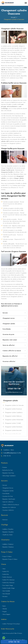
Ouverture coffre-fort (9, 361)
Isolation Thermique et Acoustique (11, 624)
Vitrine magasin (6, 614)
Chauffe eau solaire (8, 535)
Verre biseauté (6, 594)
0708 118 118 (14, 642)
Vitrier (4, 569)
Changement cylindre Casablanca (14, 413)
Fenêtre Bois (6, 574)
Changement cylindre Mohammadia (14, 420)
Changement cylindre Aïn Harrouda (14, 405)
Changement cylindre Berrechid (13, 430)
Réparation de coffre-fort (10, 356)
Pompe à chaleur (7, 556)
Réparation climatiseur (8, 547)
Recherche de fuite (8, 470)
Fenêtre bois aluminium (8, 583)
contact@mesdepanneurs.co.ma (14, 392)
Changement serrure (9, 318)
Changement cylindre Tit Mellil (13, 423)
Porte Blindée (7, 329)
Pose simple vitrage (8, 585)
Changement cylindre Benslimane (14, 427)
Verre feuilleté (6, 591)
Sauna (4, 606)
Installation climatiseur (8, 544)
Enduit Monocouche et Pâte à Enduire (12, 633)
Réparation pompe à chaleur (10, 559)
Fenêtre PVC (6, 572)
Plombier (5, 467)
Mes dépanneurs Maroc (19, 640)
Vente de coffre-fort (9, 345)
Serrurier (5, 313)
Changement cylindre (9, 324)
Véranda (5, 609)
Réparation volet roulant (10, 340)
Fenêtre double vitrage (9, 588)
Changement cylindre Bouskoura (13, 409)
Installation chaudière (8, 529)
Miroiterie (5, 597)
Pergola (4, 612)
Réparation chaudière (8, 532)
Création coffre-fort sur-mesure (12, 351)
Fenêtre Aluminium (7, 577)
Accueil (13, 17)
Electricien (5, 520)
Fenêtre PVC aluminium (8, 580)
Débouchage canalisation (9, 476)
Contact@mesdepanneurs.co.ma (12, 453)
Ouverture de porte (8, 334)
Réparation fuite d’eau (8, 473)
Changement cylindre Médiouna (13, 416)
